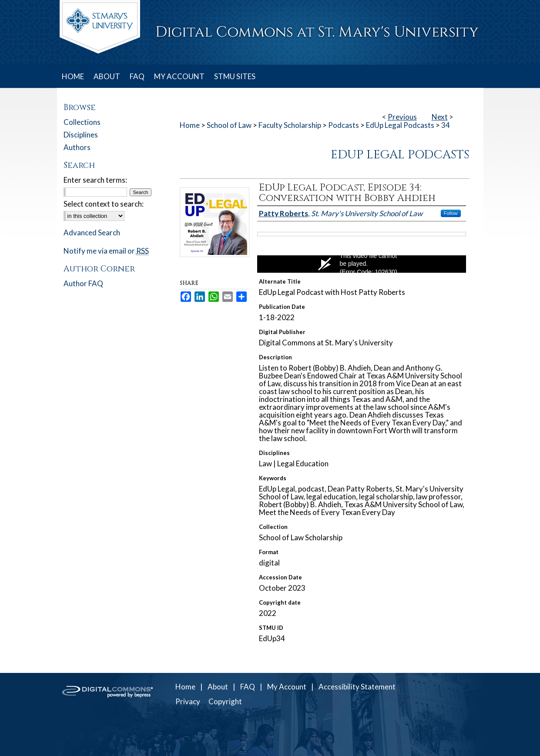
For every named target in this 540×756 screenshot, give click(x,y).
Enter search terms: (95, 180)
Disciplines (81, 135)
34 (446, 125)
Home (190, 125)
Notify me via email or (106, 251)
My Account (287, 687)
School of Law (229, 125)
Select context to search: (104, 204)
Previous (402, 117)
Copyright (225, 701)
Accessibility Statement (357, 687)
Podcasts (344, 125)
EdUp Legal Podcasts (400, 125)
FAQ (248, 687)
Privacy (188, 701)
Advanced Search (92, 232)
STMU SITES (235, 76)
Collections (82, 122)
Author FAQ (83, 283)
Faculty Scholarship (290, 125)
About (218, 687)
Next (440, 117)
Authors (77, 147)
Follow (451, 213)
